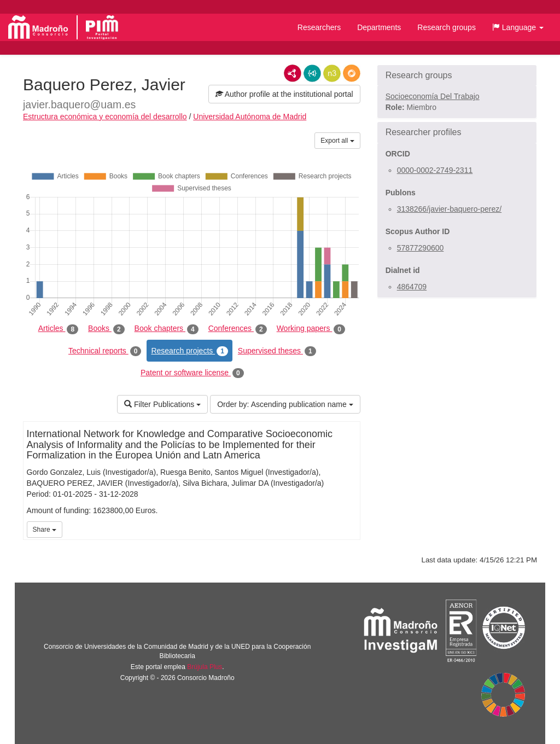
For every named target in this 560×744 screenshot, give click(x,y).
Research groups (447, 27)
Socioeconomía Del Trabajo (433, 96)
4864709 (412, 287)
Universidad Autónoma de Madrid (250, 117)
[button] (518, 27)
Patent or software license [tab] (192, 373)
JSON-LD (312, 73)
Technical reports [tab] (105, 351)
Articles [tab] (58, 329)
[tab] (457, 75)
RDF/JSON (352, 73)
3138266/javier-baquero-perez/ (449, 209)
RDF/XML (293, 73)
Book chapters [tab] (167, 329)
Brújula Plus (205, 667)
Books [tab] (106, 329)
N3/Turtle (332, 73)
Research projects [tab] (189, 351)
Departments (379, 27)
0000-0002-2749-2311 (435, 170)
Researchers (319, 27)
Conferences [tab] (238, 329)
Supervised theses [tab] (277, 351)
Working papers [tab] (311, 329)
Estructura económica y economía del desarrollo (105, 117)
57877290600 (421, 248)
